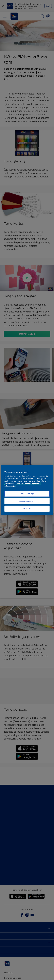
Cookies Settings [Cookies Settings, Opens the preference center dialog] (27, 494)
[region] (27, 490)
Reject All (27, 509)
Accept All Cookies (27, 501)
